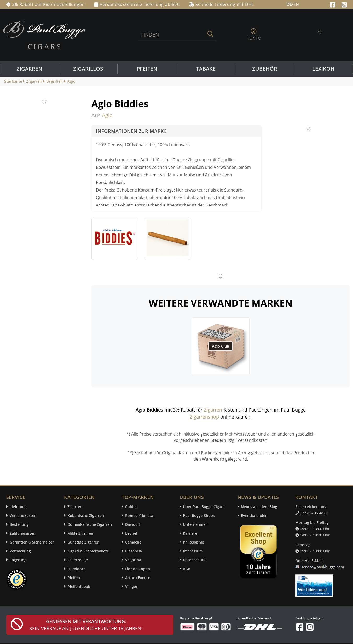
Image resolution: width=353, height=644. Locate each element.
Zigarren (29, 69)
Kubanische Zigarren (86, 515)
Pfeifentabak (79, 586)
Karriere (190, 533)
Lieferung (18, 507)
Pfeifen (147, 69)
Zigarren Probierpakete (88, 551)
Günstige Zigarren (83, 542)
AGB (187, 569)
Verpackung (20, 551)
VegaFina (133, 560)
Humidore (76, 569)
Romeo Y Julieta (139, 515)
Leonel (131, 533)
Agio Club (221, 346)
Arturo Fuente (138, 578)
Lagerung (18, 560)
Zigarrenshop (204, 417)
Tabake (206, 69)
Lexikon (323, 69)
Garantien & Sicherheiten (32, 542)
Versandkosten (23, 515)
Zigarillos (88, 69)
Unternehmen (195, 524)
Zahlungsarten (23, 533)
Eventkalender (254, 515)
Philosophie (193, 542)
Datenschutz (194, 560)
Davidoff (133, 524)
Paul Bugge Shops (199, 515)
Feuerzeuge (78, 560)
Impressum (193, 551)
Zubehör (265, 69)
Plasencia (134, 551)
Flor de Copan (138, 569)
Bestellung (19, 524)
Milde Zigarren (80, 533)
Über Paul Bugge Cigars (204, 507)
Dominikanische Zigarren (90, 524)
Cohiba (131, 507)
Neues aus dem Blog (259, 507)
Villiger (131, 586)
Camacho (133, 542)
